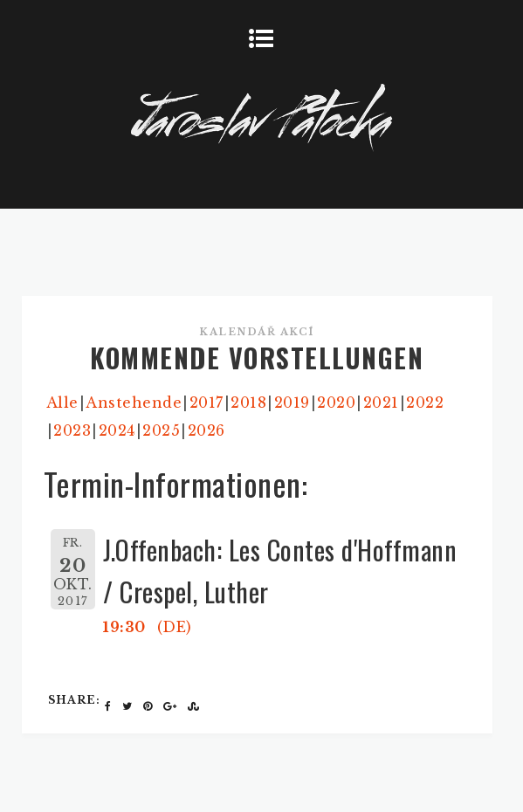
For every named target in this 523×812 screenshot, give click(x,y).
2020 (336, 403)
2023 (72, 430)
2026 (206, 430)
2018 (248, 403)
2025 (161, 430)
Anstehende (134, 403)
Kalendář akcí (257, 332)
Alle (62, 403)
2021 (381, 403)
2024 (117, 430)
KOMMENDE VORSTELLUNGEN (257, 358)
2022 (425, 403)
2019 (292, 403)
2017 (206, 403)
